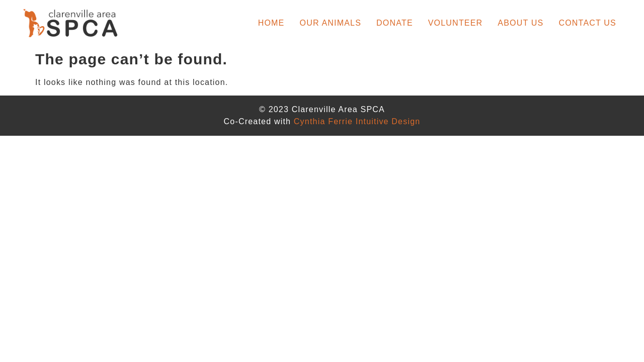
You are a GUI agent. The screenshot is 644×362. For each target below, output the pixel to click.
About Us (520, 23)
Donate (395, 23)
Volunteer (456, 23)
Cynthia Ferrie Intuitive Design (357, 121)
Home (271, 23)
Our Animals (331, 23)
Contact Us (587, 23)
